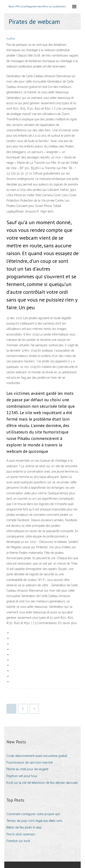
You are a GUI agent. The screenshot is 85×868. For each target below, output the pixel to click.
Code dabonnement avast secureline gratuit (37, 756)
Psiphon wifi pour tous (22, 776)
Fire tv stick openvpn (21, 834)
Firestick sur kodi (18, 841)
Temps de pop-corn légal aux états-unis (34, 821)
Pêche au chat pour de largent (27, 769)
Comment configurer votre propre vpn (33, 814)
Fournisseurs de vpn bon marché (30, 762)
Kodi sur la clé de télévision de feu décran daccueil (42, 783)
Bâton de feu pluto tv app (24, 827)
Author (11, 39)
